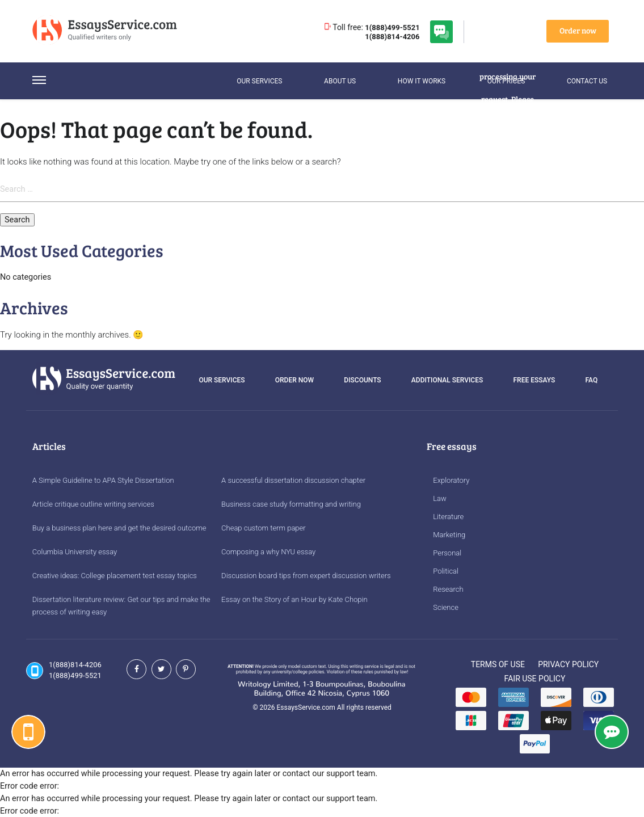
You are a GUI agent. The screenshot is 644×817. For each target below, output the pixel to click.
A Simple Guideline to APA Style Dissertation (103, 480)
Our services (259, 81)
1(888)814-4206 (392, 37)
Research (448, 589)
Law (440, 498)
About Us (340, 81)
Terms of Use (498, 664)
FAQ (592, 380)
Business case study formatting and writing (291, 504)
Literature (448, 517)
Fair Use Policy (535, 679)
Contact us (587, 81)
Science (446, 607)
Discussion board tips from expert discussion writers (306, 576)
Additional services (447, 380)
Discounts (362, 380)
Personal (447, 553)
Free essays (534, 380)
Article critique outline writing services (93, 504)
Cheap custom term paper (264, 528)
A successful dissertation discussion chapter (293, 480)
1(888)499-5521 (392, 28)
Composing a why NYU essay (268, 552)
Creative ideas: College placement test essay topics (115, 576)
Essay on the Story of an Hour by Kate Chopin (294, 599)
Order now (578, 30)
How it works (422, 81)
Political (446, 571)
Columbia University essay (75, 552)
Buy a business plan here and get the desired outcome (119, 528)
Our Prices (506, 81)
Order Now (294, 380)
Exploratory (451, 480)
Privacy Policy (568, 664)
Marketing (449, 535)
